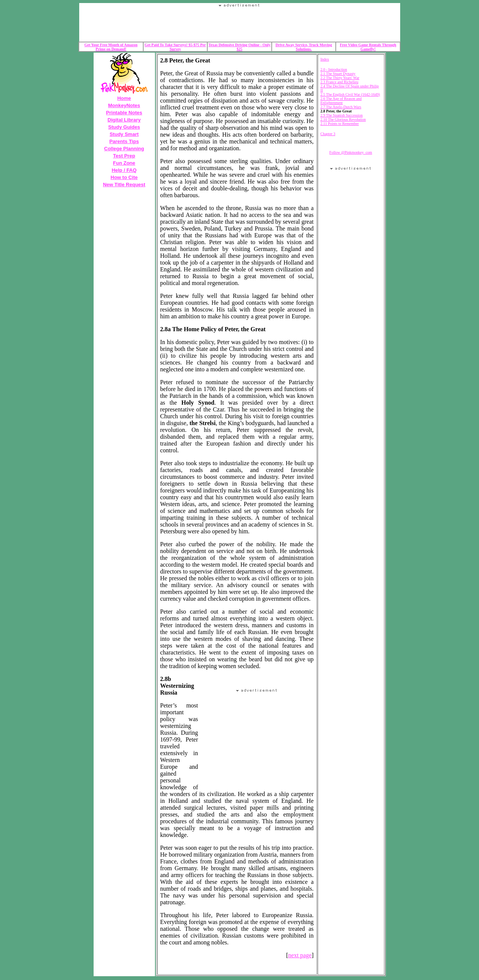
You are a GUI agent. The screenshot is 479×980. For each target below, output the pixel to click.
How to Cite (124, 177)
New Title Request (124, 185)
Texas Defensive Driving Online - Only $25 (239, 47)
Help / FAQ (124, 170)
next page (300, 955)
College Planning (124, 149)
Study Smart (124, 134)
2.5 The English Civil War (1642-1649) (350, 94)
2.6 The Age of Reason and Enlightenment (341, 101)
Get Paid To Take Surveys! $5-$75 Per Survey (175, 47)
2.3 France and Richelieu (340, 82)
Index (325, 59)
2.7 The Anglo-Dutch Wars (341, 107)
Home (124, 98)
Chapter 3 (328, 134)
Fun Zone (124, 163)
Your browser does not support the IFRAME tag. (239, 24)
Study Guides (124, 127)
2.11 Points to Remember (340, 124)
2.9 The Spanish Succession (342, 115)
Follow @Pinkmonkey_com (351, 152)
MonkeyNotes (124, 105)
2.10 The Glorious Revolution (343, 119)
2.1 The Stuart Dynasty (338, 74)
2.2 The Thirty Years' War (340, 78)
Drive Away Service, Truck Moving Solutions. (304, 47)
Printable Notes (124, 113)
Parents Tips (124, 141)
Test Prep (124, 156)
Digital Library (124, 120)
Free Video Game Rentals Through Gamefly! (368, 47)
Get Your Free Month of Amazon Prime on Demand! (111, 47)
